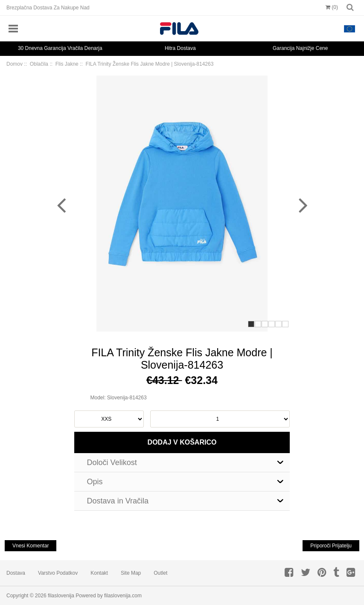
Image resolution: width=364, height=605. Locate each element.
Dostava (16, 573)
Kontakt (99, 573)
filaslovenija (61, 596)
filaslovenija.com (123, 596)
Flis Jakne (67, 64)
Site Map (131, 573)
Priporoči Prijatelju (331, 546)
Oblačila (39, 64)
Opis (95, 482)
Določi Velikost (112, 462)
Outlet (160, 573)
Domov (15, 64)
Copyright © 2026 (27, 596)
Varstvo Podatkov (58, 573)
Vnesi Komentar (31, 546)
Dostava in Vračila (118, 501)
